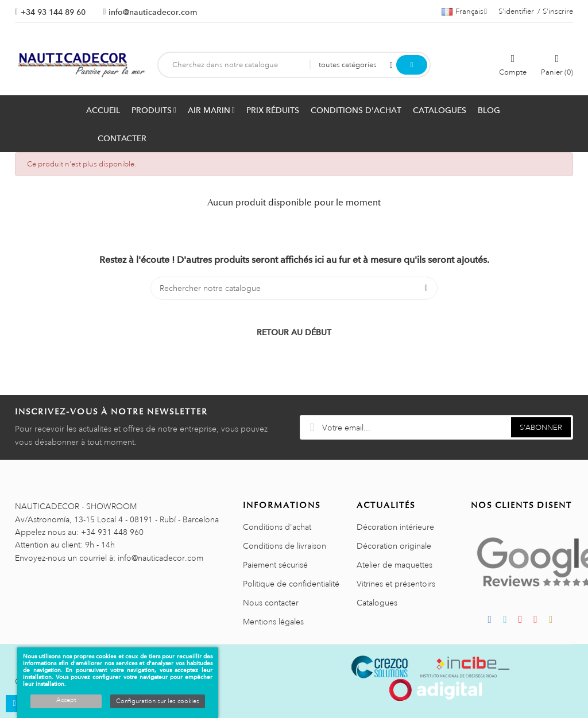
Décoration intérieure (395, 527)
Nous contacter (271, 603)
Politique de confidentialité (291, 584)
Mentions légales (273, 622)
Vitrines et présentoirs (396, 584)
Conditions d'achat (277, 527)
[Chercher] (294, 288)
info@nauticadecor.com (153, 12)
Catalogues (377, 603)
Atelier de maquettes (394, 565)
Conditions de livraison (285, 546)
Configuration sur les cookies (158, 701)
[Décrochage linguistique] (464, 11)
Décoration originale (394, 546)
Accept (66, 700)
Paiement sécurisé (275, 565)
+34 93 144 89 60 (53, 12)
